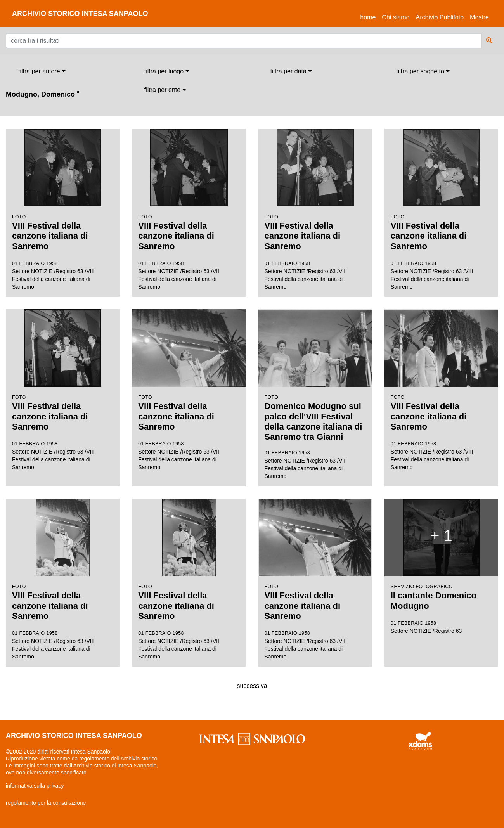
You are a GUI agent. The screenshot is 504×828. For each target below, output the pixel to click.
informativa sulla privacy (35, 786)
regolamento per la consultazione (46, 803)
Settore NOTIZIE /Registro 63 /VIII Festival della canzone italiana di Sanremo (63, 209)
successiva (252, 686)
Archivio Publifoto (440, 17)
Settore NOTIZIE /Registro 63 (441, 566)
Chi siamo (396, 17)
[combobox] (42, 71)
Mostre (479, 17)
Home (369, 16)
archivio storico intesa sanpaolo (80, 14)
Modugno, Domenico (42, 94)
